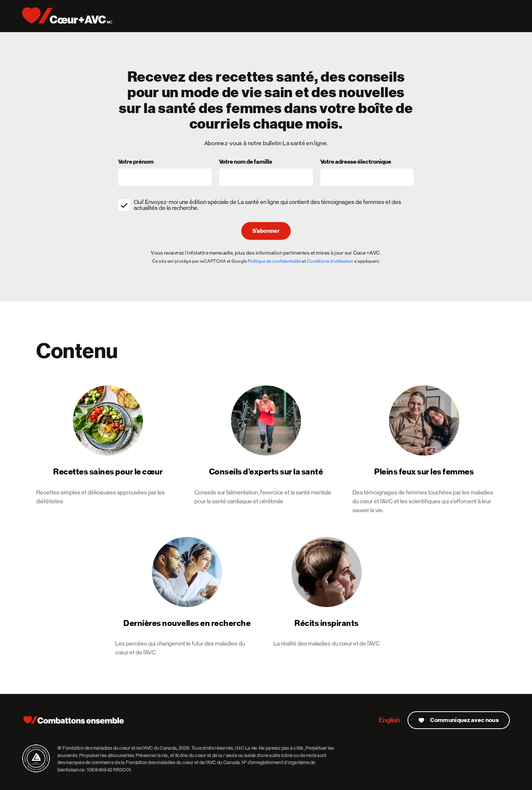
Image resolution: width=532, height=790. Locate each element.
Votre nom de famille (246, 162)
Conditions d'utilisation (330, 261)
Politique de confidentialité (274, 261)
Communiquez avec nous (459, 720)
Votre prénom (136, 162)
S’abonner (266, 231)
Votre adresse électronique (356, 162)
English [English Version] (389, 720)
